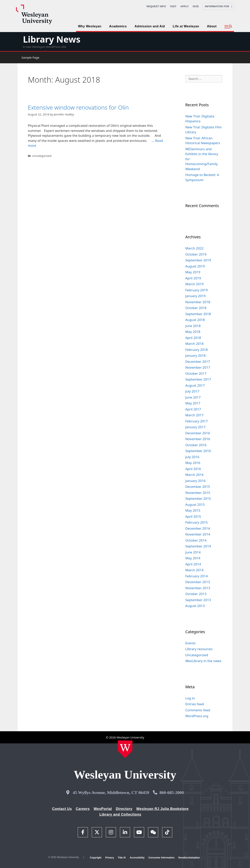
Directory (124, 809)
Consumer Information (161, 858)
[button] (228, 27)
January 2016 (196, 481)
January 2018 (196, 355)
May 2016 (193, 463)
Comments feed (198, 710)
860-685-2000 (172, 792)
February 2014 (197, 576)
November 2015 (198, 493)
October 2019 (196, 254)
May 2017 (193, 403)
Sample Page (30, 57)
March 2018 (195, 344)
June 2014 (193, 552)
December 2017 (198, 362)
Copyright (96, 858)
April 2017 (193, 409)
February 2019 (197, 290)
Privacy (110, 858)
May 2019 (193, 272)
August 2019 (195, 266)
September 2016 (198, 451)
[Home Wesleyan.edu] (125, 749)
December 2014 (198, 528)
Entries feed (195, 704)
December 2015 (198, 487)
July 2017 (192, 391)
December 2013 (198, 582)
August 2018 (195, 320)
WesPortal (103, 809)
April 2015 (193, 516)
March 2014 (195, 570)
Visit (173, 6)
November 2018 (198, 302)
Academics (118, 26)
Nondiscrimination (189, 858)
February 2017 (197, 421)
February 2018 (197, 350)
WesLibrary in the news (203, 661)
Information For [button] (218, 6)
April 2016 (193, 469)
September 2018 (198, 314)
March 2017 (195, 415)
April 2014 (193, 564)
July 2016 (192, 457)
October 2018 (196, 308)
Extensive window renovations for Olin (78, 107)
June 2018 (193, 326)
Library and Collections (120, 814)
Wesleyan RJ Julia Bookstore (162, 809)
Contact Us (62, 809)
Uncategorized (42, 156)
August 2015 (195, 505)
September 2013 (198, 600)
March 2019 (195, 284)
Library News (52, 39)
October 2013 (196, 594)
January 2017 (196, 427)
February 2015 (197, 522)
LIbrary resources (199, 649)
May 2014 (193, 558)
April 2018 (193, 338)
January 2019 (196, 296)
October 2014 (196, 540)
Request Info (156, 6)
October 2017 (196, 373)
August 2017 (195, 385)
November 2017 (198, 367)
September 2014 (198, 546)
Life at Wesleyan (186, 26)
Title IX (122, 858)
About (212, 26)
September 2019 (198, 260)
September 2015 (198, 498)
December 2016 (198, 433)
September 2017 (198, 379)
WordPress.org (197, 716)
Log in (190, 698)
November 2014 (198, 534)
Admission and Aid (150, 26)
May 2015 (193, 510)
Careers (83, 809)
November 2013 (198, 588)
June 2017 (193, 397)
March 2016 (195, 475)
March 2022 (195, 248)
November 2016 (198, 439)
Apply (185, 6)
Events (190, 643)
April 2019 (193, 278)
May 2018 (193, 332)
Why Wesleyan (90, 26)
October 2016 (196, 445)
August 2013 (195, 606)
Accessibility (137, 858)
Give (196, 6)
